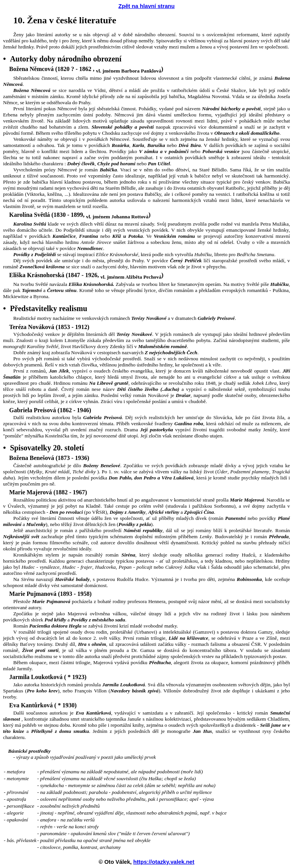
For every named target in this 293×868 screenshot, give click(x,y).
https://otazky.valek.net (164, 862)
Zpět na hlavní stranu (146, 6)
